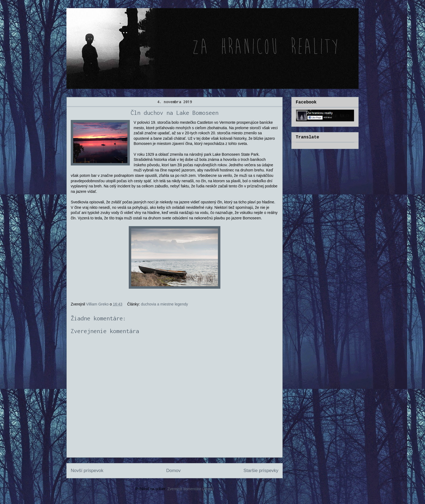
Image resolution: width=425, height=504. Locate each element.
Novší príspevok (87, 471)
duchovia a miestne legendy (165, 304)
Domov (173, 471)
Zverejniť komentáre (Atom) (191, 489)
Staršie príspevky (261, 471)
